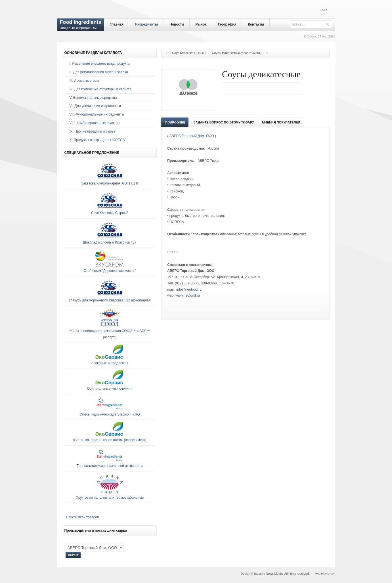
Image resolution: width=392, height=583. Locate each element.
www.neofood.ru (188, 295)
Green (331, 573)
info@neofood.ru (189, 290)
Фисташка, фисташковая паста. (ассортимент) (110, 440)
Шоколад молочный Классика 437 (110, 242)
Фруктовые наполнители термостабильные (110, 498)
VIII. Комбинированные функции (95, 123)
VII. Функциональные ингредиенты (97, 114)
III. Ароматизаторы (84, 81)
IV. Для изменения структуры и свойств (101, 89)
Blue (324, 573)
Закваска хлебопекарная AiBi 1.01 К (110, 183)
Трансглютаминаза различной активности (110, 466)
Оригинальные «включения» (110, 389)
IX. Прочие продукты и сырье (93, 131)
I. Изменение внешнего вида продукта (100, 64)
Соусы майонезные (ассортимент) (237, 53)
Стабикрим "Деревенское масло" (110, 271)
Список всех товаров (83, 517)
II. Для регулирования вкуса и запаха (99, 72)
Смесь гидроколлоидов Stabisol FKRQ (110, 414)
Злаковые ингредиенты (110, 363)
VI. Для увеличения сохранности (95, 106)
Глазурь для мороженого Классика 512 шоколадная (110, 300)
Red (318, 573)
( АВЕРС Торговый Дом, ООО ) (192, 136)
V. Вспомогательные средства (93, 98)
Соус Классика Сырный (189, 53)
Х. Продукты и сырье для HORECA (97, 140)
